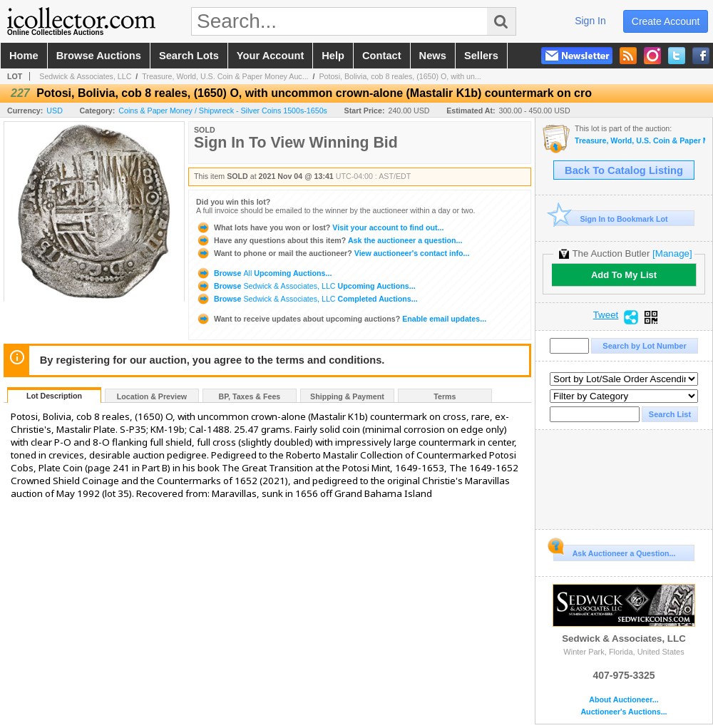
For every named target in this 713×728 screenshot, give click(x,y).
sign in (590, 21)
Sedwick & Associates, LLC (85, 76)
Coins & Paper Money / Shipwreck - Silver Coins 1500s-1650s (223, 111)
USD (55, 111)
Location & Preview (152, 396)
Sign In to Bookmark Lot (611, 219)
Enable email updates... (341, 319)
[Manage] (672, 253)
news (433, 56)
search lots (189, 56)
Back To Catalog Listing (624, 170)
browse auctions (99, 56)
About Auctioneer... (624, 700)
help (333, 56)
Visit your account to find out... (320, 227)
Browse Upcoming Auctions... (264, 273)
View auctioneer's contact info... (333, 253)
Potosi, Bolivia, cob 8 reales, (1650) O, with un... (400, 76)
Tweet (606, 315)
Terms (445, 396)
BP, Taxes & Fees (250, 396)
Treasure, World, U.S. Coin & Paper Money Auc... (225, 76)
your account (270, 56)
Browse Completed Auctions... (307, 299)
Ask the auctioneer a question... (329, 240)
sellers (481, 56)
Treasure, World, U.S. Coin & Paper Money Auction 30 (640, 141)
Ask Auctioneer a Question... (614, 551)
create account (666, 21)
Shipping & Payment (347, 396)
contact (382, 56)
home (24, 56)
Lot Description (54, 396)
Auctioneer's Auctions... (624, 712)
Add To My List (624, 275)
